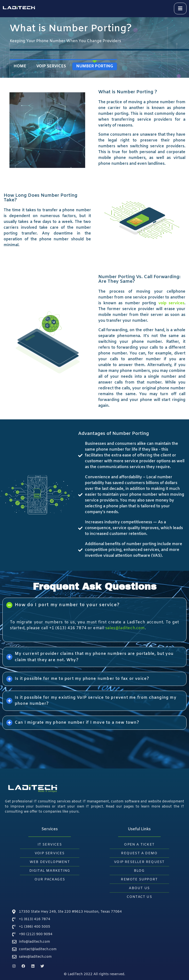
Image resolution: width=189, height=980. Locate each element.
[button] (94, 605)
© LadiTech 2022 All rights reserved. (94, 974)
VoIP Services (51, 66)
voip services (171, 303)
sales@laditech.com (125, 628)
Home (20, 66)
